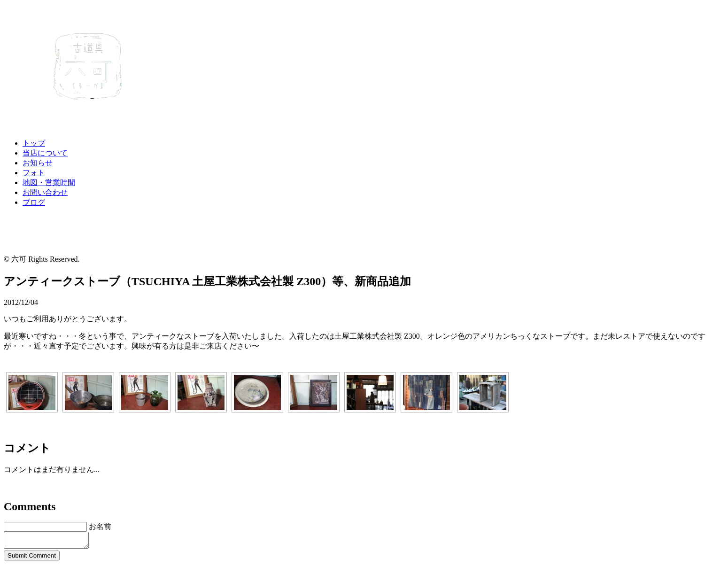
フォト (34, 173)
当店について (45, 153)
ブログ (34, 202)
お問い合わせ (45, 192)
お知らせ (38, 163)
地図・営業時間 (49, 183)
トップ (34, 143)
